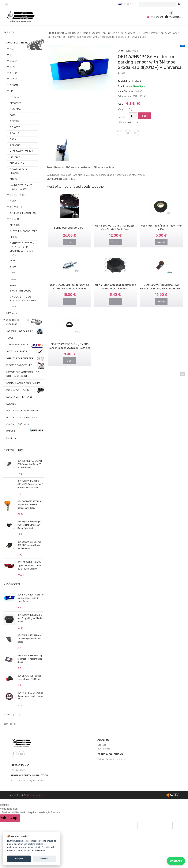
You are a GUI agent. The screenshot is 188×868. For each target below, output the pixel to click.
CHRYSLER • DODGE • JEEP (24, 231)
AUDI (13, 49)
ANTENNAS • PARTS (17, 352)
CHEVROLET (16, 207)
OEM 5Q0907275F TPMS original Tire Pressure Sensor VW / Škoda (29, 505)
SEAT (13, 67)
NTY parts (12, 313)
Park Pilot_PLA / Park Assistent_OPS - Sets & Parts (129, 33)
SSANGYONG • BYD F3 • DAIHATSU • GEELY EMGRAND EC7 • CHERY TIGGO (22, 249)
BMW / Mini (16, 109)
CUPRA (14, 73)
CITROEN (14, 121)
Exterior (95, 33)
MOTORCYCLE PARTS (18, 390)
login (6, 724)
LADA (13, 285)
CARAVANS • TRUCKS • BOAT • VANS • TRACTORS (23, 299)
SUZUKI (14, 267)
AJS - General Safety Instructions (28, 781)
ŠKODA (14, 61)
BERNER (11, 431)
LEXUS (13, 237)
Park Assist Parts (168, 33)
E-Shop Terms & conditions (111, 759)
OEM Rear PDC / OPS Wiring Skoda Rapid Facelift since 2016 (30, 696)
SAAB (13, 201)
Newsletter (13, 715)
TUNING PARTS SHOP (17, 345)
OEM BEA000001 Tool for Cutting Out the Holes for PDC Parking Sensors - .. (70, 282)
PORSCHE (15, 145)
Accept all (19, 859)
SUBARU (14, 219)
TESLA (13, 307)
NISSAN (14, 85)
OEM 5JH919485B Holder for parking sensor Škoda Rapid (29, 639)
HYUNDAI (15, 97)
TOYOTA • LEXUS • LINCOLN (19, 171)
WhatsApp (176, 861)
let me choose (39, 851)
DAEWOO (15, 273)
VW (12, 55)
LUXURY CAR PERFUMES (19, 397)
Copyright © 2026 (25, 795)
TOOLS (10, 338)
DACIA (13, 139)
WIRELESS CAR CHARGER (20, 358)
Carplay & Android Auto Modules (23, 383)
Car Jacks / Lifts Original (19, 425)
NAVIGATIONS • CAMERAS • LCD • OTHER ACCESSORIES (23, 374)
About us (103, 740)
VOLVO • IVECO (18, 195)
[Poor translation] (14, 818)
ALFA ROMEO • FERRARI (22, 151)
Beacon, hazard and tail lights (22, 418)
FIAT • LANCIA (17, 163)
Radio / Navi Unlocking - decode (23, 411)
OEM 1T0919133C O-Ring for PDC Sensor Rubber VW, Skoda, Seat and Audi (70, 341)
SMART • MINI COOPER (21, 291)
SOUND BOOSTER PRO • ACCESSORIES (19, 322)
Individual (11, 438)
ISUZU (13, 279)
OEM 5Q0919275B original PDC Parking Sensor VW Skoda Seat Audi (30, 525)
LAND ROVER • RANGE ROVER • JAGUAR (21, 187)
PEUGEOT (15, 127)
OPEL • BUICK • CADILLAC (23, 213)
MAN (12, 261)
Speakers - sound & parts (20, 331)
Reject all (44, 859)
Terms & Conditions (110, 754)
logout (12, 724)
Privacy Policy (20, 765)
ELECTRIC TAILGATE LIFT (19, 365)
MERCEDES (16, 103)
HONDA (14, 79)
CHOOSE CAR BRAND (17, 43)
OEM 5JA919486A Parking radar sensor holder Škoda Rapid (30, 659)
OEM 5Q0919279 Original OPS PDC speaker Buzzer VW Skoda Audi (29, 545)
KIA (12, 91)
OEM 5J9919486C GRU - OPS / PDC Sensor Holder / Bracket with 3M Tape (30, 484)
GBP (131, 4)
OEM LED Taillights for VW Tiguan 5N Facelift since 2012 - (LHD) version (29, 566)
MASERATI (15, 157)
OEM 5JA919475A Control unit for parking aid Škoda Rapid (30, 618)
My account (155, 17)
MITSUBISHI (16, 225)
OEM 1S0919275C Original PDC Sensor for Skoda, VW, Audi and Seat (30, 464)
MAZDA (14, 179)
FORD (13, 115)
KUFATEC (11, 404)
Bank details (104, 749)
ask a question (129, 122)
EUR (122, 4)
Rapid (85, 33)
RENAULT (15, 133)
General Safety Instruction (29, 776)
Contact (102, 745)
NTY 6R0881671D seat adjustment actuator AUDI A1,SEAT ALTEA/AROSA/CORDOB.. (115, 282)
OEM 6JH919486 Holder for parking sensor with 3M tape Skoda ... (31, 598)
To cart (144, 116)
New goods (12, 584)
